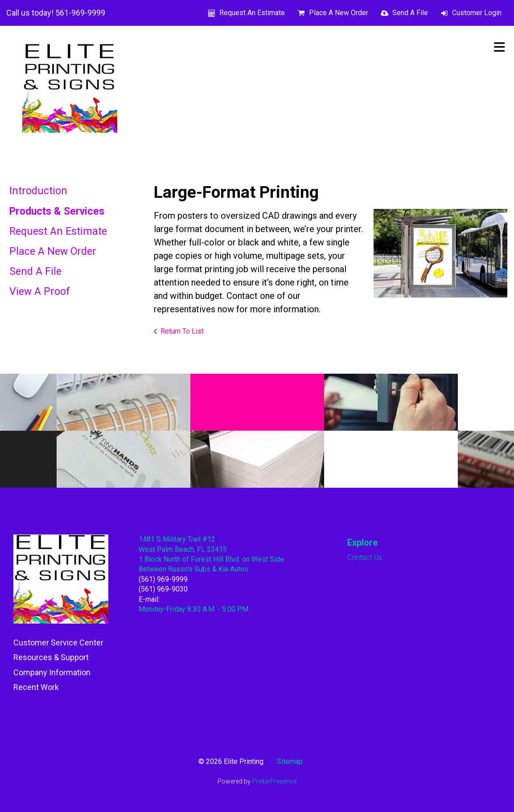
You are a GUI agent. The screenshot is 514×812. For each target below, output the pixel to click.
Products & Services (57, 211)
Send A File (410, 13)
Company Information (52, 672)
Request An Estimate (252, 13)
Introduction (38, 191)
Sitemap (290, 761)
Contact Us (365, 557)
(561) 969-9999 (163, 579)
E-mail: (149, 599)
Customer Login (477, 13)
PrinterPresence (274, 781)
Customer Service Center (58, 643)
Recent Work (36, 687)
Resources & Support (51, 657)
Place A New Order (339, 13)
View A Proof (40, 292)
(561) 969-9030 (163, 589)
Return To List (182, 331)
